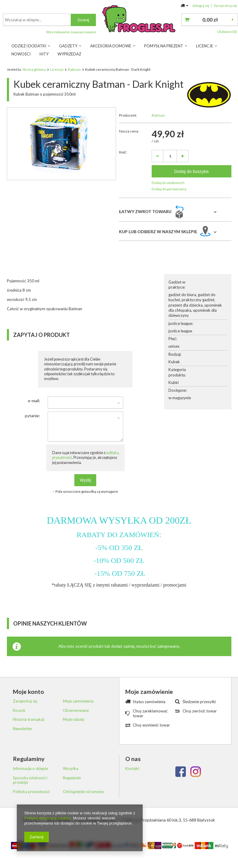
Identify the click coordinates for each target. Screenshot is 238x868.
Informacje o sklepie (30, 769)
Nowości (21, 54)
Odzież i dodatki (29, 46)
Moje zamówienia (78, 701)
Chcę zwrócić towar (200, 711)
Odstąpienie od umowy (83, 792)
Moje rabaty (74, 719)
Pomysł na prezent (164, 46)
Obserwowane (76, 710)
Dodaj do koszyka (191, 171)
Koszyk (19, 710)
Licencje (205, 46)
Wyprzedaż (69, 54)
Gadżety (68, 46)
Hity (44, 54)
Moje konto (28, 692)
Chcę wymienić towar (151, 725)
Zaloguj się (201, 5)
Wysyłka (71, 769)
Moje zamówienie (149, 692)
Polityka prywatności (31, 792)
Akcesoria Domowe (111, 46)
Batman (74, 69)
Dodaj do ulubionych (168, 183)
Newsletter (22, 729)
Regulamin (72, 778)
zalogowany (168, 646)
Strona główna (34, 69)
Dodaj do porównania (169, 189)
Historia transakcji (29, 719)
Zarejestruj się (225, 5)
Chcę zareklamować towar (150, 713)
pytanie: (33, 416)
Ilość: (123, 152)
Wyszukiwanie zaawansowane (150, 32)
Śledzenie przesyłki (199, 702)
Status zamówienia (149, 702)
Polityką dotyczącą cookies (48, 818)
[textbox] (116, 20)
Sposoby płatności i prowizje (30, 780)
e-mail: (34, 401)
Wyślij (85, 480)
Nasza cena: (129, 131)
